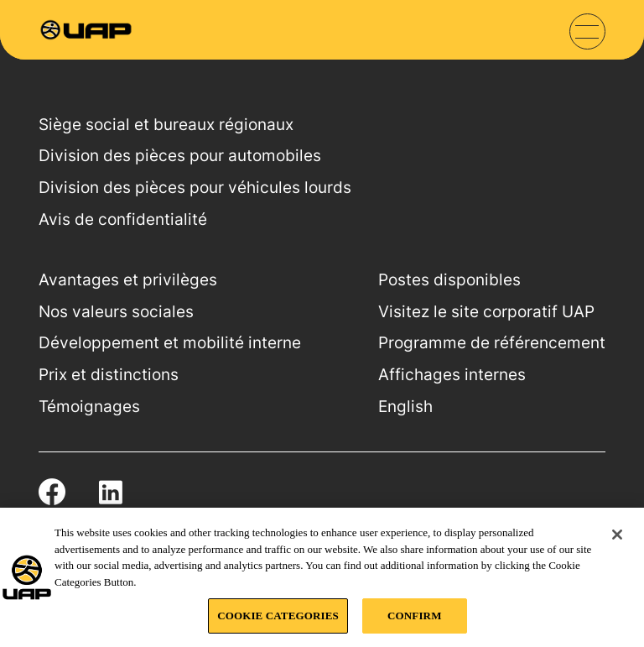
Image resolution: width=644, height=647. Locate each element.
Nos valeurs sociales (116, 312)
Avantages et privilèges (128, 280)
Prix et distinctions (109, 375)
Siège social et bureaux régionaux (166, 125)
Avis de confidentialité (123, 219)
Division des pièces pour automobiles (180, 156)
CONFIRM (414, 616)
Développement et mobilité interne (170, 343)
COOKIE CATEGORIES (278, 616)
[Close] (617, 535)
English (405, 407)
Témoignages (89, 407)
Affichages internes (452, 375)
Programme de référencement (492, 343)
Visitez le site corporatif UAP (486, 312)
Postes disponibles (449, 280)
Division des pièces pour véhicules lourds (195, 188)
